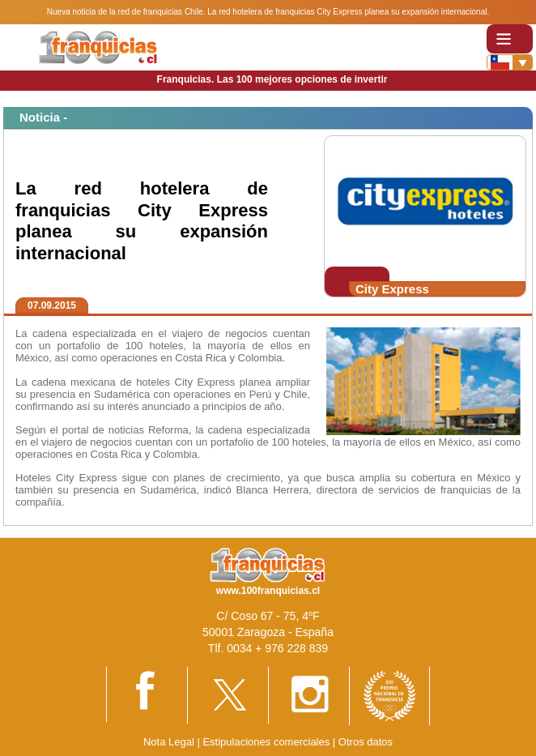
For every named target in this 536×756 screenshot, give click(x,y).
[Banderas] (510, 62)
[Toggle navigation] (510, 38)
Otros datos (366, 742)
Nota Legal (169, 742)
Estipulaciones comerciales (267, 742)
